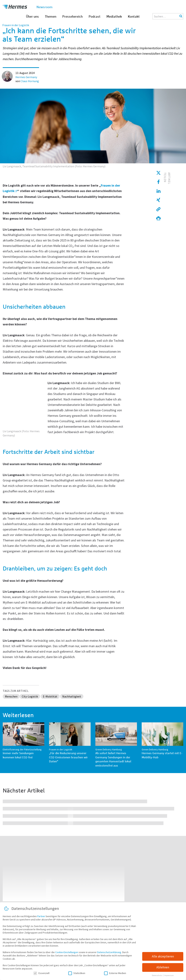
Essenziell (41, 973)
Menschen (11, 696)
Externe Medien (115, 973)
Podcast (95, 17)
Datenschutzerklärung (109, 953)
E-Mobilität (50, 696)
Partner (41, 917)
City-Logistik (30, 696)
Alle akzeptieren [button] (163, 957)
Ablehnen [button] (163, 968)
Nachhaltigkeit (72, 696)
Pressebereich (72, 17)
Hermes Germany (26, 77)
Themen (51, 17)
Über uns (32, 17)
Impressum (169, 976)
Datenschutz (157, 976)
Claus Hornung (30, 81)
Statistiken (77, 973)
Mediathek (114, 17)
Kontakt (134, 17)
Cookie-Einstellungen (67, 953)
